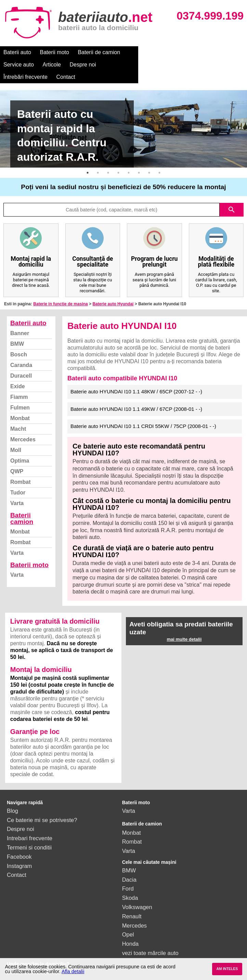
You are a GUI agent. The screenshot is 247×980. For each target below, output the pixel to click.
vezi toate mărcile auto (150, 941)
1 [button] (88, 160)
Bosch (19, 342)
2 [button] (98, 160)
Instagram (19, 854)
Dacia (129, 867)
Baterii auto (17, 52)
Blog (12, 798)
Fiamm (19, 385)
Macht (18, 416)
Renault (132, 904)
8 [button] (159, 160)
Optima (20, 448)
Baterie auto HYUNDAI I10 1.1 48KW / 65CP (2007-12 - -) (136, 379)
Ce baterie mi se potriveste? (42, 808)
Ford (128, 876)
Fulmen (20, 395)
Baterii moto (55, 52)
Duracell (21, 363)
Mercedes (23, 427)
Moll (16, 438)
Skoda (130, 885)
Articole (177, 52)
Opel (128, 922)
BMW (17, 332)
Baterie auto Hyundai (113, 292)
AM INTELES (227, 969)
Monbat (20, 406)
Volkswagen (137, 895)
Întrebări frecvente (25, 65)
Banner (20, 321)
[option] (123, 117)
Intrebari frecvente (30, 826)
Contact (66, 65)
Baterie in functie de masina (60, 292)
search (232, 197)
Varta (17, 491)
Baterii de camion (99, 52)
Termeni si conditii (29, 835)
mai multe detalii (184, 627)
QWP (17, 459)
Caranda (21, 353)
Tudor (18, 480)
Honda (131, 931)
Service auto (144, 52)
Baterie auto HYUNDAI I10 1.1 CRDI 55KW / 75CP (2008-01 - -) (143, 414)
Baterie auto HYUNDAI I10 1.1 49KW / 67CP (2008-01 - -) (136, 397)
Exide (18, 374)
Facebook (19, 844)
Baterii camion (22, 506)
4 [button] (118, 160)
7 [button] (149, 160)
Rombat (21, 470)
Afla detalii (73, 971)
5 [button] (129, 160)
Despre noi (208, 52)
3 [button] (108, 160)
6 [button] (139, 160)
